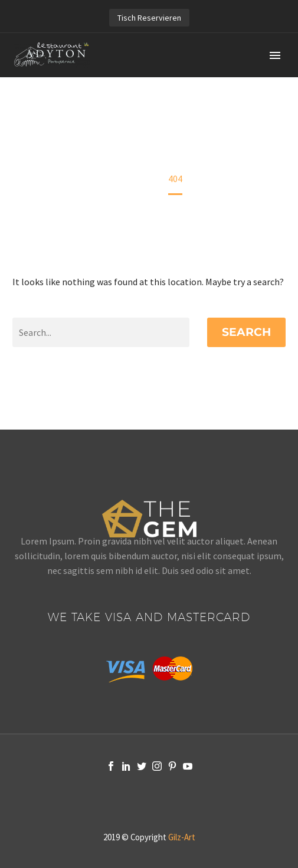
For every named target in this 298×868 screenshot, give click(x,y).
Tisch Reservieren (149, 18)
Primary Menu (275, 55)
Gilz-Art (182, 837)
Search (246, 332)
